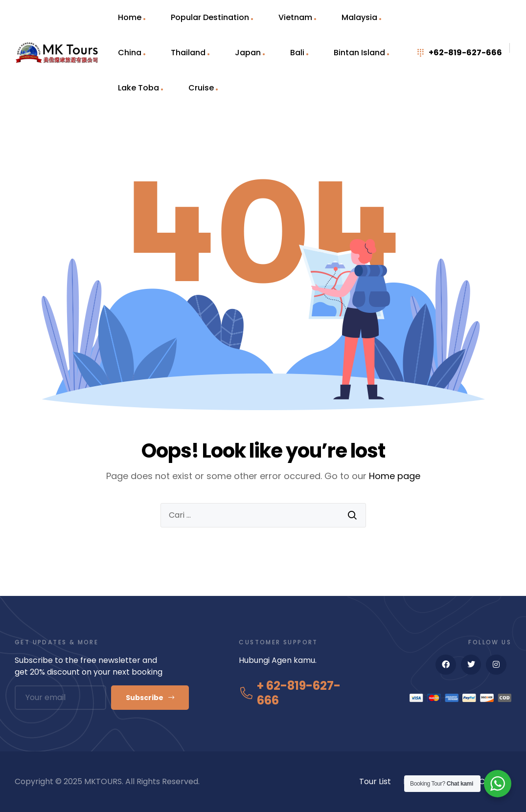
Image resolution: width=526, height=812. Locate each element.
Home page (395, 476)
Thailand (188, 53)
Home (130, 17)
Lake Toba (138, 88)
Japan (248, 53)
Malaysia (359, 17)
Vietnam (295, 17)
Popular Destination (210, 17)
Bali (297, 53)
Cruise (201, 88)
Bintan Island (359, 53)
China (130, 53)
